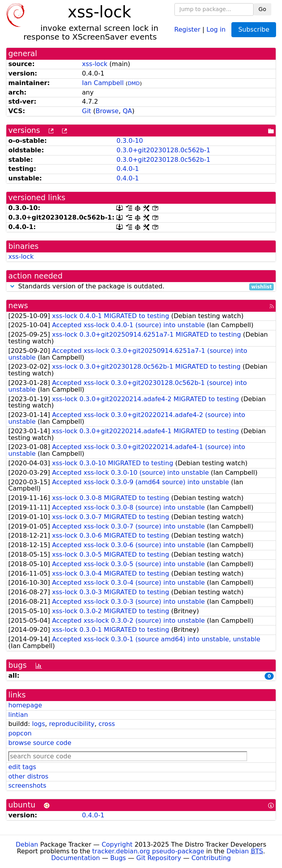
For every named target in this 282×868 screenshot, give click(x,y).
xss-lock (95, 64)
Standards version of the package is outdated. (141, 287)
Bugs (118, 858)
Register (187, 29)
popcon (20, 733)
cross (107, 724)
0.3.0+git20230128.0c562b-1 (163, 150)
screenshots (27, 786)
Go (262, 9)
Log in (216, 29)
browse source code (40, 743)
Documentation (75, 858)
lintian (18, 715)
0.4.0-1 (128, 169)
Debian (27, 844)
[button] (12, 286)
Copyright (117, 844)
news (18, 306)
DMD (134, 83)
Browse (107, 111)
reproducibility (72, 724)
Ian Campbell (103, 83)
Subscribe (254, 29)
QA (127, 111)
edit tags (22, 767)
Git (86, 111)
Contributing (211, 858)
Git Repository (159, 858)
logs (39, 724)
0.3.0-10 (130, 141)
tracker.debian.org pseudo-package (148, 851)
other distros (28, 776)
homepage (25, 705)
